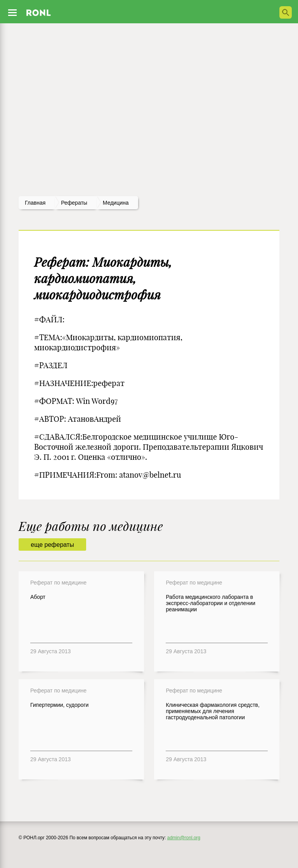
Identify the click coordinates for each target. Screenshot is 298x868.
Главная (35, 203)
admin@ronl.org (184, 838)
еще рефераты (52, 545)
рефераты (74, 203)
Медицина (116, 203)
